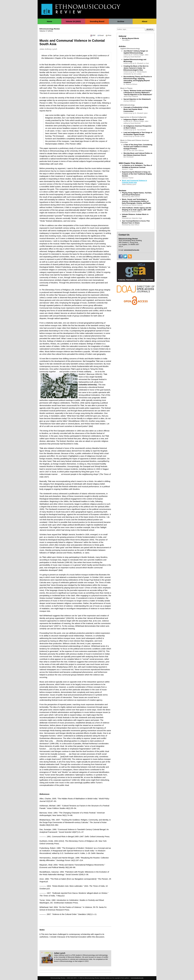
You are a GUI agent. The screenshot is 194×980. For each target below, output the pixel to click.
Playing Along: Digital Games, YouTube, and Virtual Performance (137, 194)
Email (101, 35)
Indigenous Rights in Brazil (134, 119)
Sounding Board (97, 21)
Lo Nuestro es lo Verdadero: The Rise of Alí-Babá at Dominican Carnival (137, 166)
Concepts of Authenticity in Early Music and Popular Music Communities (136, 109)
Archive (121, 21)
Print (108, 35)
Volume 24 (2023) (73, 21)
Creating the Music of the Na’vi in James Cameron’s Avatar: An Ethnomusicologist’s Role (136, 68)
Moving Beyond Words (131, 38)
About (144, 21)
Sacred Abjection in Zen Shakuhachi (137, 99)
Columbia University (88, 385)
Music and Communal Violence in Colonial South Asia (134, 181)
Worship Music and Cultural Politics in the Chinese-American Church (138, 154)
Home (49, 21)
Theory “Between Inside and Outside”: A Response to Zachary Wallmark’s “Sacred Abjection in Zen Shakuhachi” (138, 93)
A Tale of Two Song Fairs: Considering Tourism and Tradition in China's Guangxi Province (138, 147)
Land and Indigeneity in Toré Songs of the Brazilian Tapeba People (138, 133)
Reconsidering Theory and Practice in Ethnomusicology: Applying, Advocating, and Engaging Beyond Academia (138, 80)
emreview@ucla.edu (137, 978)
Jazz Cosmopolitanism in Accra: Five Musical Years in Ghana (136, 222)
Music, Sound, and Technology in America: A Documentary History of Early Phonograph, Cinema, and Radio (136, 201)
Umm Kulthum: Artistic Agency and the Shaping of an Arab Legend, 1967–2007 (137, 209)
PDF (93, 35)
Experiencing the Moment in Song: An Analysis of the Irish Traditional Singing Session (137, 174)
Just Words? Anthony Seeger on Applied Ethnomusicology (136, 52)
